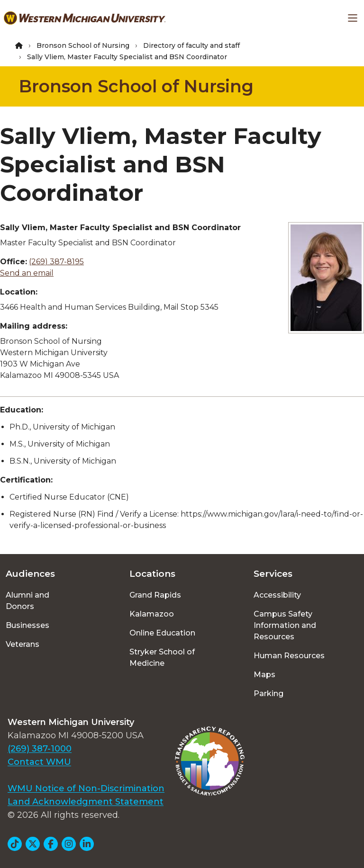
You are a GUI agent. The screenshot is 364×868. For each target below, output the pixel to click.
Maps (264, 675)
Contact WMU (39, 762)
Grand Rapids (155, 595)
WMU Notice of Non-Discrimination (86, 788)
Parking (268, 694)
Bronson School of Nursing (83, 45)
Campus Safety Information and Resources (285, 625)
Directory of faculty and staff (191, 45)
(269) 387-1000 (40, 749)
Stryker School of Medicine (162, 658)
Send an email (27, 273)
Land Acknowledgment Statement (86, 802)
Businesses (27, 625)
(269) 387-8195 (56, 262)
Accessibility (277, 595)
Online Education (162, 633)
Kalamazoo (152, 614)
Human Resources (289, 656)
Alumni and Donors (27, 601)
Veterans (23, 644)
